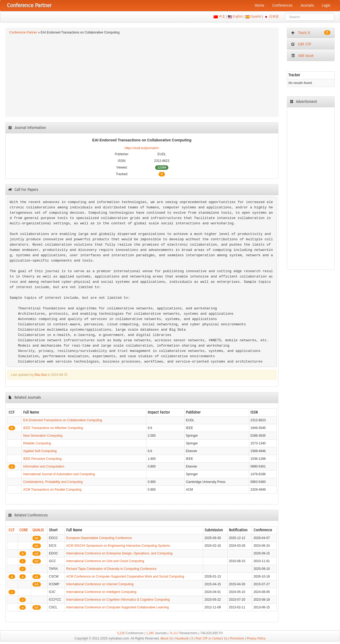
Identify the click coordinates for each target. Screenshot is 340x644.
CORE (24, 530)
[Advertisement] (142, 75)
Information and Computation (44, 466)
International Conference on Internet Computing (100, 584)
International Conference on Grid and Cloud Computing (105, 561)
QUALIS (38, 530)
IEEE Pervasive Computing (42, 459)
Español (256, 16)
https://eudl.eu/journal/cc (142, 148)
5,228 (121, 633)
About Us (167, 638)
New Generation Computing (43, 436)
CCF (12, 530)
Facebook (182, 638)
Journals (307, 5)
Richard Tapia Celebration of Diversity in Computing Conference (111, 569)
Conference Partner (23, 32)
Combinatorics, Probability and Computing (53, 482)
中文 (222, 16)
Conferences (282, 5)
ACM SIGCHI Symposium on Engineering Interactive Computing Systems (118, 546)
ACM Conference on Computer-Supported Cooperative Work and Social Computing (125, 576)
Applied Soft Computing (40, 451)
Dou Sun (41, 375)
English (238, 16)
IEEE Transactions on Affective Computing (53, 428)
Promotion (237, 638)
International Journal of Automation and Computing (59, 474)
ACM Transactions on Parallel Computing (52, 490)
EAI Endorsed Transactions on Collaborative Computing (63, 420)
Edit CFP (301, 44)
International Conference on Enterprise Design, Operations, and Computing (119, 553)
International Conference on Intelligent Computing (101, 592)
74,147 (174, 633)
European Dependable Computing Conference (99, 538)
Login (326, 5)
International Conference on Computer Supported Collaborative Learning (117, 607)
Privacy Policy (256, 638)
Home (260, 5)
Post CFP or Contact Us (211, 638)
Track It (311, 33)
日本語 (274, 16)
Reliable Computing (37, 443)
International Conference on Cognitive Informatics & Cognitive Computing (118, 600)
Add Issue (302, 56)
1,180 (150, 633)
